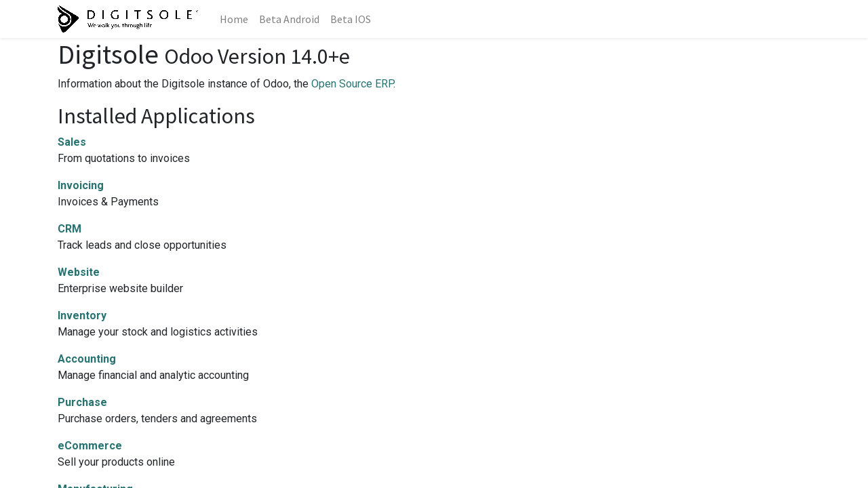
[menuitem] (234, 19)
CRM (70, 229)
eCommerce (90, 446)
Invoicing (81, 185)
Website (79, 272)
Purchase (82, 402)
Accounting (87, 359)
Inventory (82, 316)
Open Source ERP (352, 84)
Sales (72, 142)
